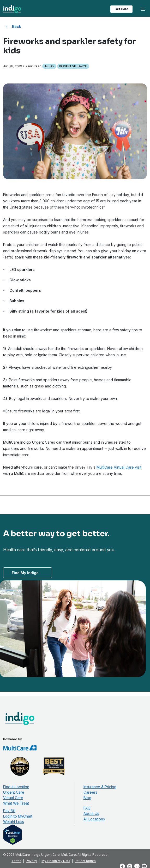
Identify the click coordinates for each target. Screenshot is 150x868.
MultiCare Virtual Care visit (119, 467)
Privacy (31, 861)
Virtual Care (13, 798)
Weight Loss (14, 822)
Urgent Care (14, 792)
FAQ (87, 808)
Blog (87, 798)
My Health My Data (56, 861)
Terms (16, 861)
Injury (49, 66)
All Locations (94, 819)
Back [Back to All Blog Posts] (17, 26)
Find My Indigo (25, 573)
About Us (91, 814)
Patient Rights (85, 861)
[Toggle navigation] (143, 9)
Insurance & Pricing (100, 787)
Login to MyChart (18, 816)
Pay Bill (9, 811)
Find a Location (16, 787)
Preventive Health (73, 66)
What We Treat (16, 803)
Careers (90, 792)
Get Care (121, 9)
